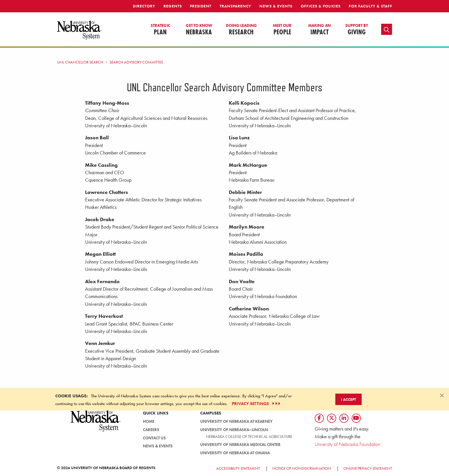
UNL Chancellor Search (80, 62)
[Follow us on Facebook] (319, 418)
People (282, 30)
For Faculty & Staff (371, 6)
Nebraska (199, 30)
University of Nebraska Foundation (347, 444)
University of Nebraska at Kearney (236, 421)
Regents (173, 6)
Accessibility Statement (238, 468)
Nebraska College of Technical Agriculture (249, 437)
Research (241, 30)
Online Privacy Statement (368, 468)
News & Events (276, 6)
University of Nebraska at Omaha (235, 453)
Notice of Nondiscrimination (302, 468)
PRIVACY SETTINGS (257, 404)
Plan (160, 30)
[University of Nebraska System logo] (96, 424)
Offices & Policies (321, 6)
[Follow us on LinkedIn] (344, 418)
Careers (151, 430)
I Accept (348, 399)
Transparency (235, 6)
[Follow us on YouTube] (356, 418)
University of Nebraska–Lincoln (234, 430)
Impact (319, 30)
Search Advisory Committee (136, 62)
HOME (149, 421)
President (201, 6)
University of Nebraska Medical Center (240, 445)
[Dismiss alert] (442, 395)
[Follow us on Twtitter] (332, 418)
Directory (144, 6)
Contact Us (154, 438)
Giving (357, 30)
